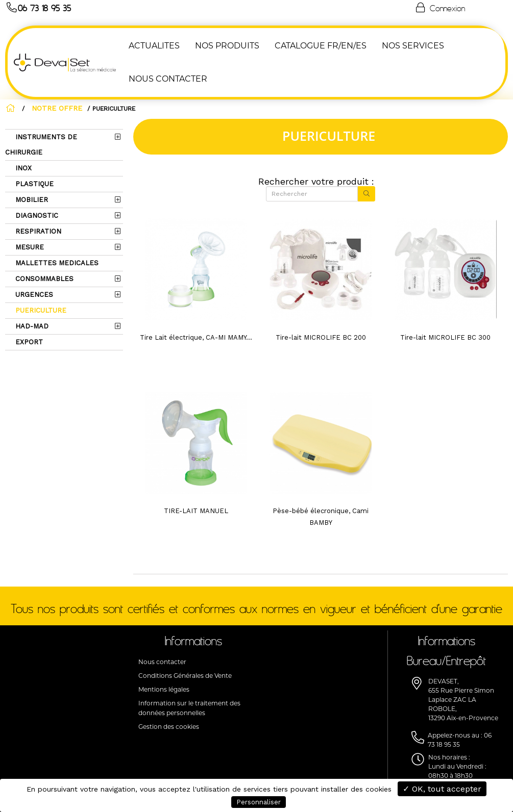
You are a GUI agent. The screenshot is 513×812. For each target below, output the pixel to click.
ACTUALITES (153, 46)
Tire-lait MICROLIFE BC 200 (321, 337)
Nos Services (412, 46)
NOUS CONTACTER (167, 79)
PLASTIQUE (33, 184)
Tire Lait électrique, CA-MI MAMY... (196, 337)
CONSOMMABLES (43, 279)
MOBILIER (31, 200)
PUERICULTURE (40, 310)
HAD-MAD (31, 326)
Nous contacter (162, 662)
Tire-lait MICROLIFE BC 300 (445, 337)
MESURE (29, 247)
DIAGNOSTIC (36, 215)
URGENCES (33, 295)
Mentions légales (164, 689)
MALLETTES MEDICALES (56, 263)
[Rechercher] (312, 194)
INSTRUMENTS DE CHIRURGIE (41, 145)
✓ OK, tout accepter (442, 789)
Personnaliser (259, 802)
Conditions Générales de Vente (185, 676)
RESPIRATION (37, 231)
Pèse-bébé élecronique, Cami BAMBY (321, 517)
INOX (22, 168)
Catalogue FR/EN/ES (320, 46)
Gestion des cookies (169, 727)
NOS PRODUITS (226, 46)
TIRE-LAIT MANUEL (196, 511)
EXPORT (28, 342)
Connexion (439, 8)
